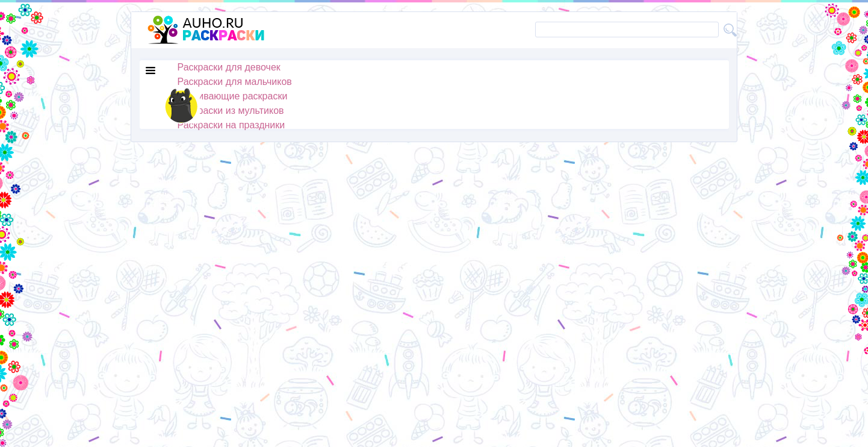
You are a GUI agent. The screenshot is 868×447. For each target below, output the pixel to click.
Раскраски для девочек (229, 67)
